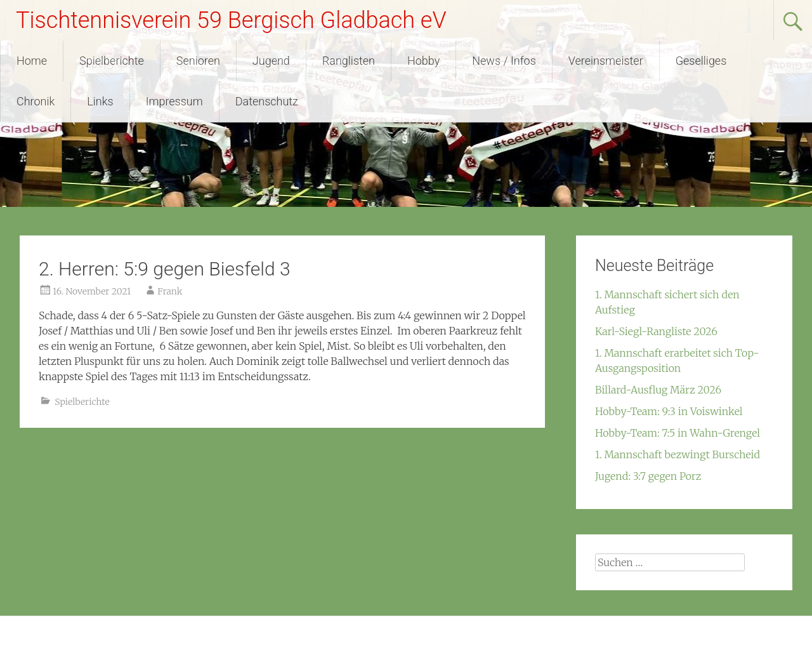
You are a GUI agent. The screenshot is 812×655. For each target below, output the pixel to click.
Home (32, 61)
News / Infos (504, 61)
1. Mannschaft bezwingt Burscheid (678, 454)
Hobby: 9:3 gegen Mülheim (476, 461)
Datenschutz (267, 101)
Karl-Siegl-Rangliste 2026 (656, 331)
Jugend (271, 61)
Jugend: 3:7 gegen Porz (648, 476)
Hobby (423, 61)
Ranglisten (349, 61)
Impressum (174, 101)
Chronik (36, 101)
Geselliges (701, 61)
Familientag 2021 (65, 461)
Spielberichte (112, 61)
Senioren (198, 61)
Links (100, 101)
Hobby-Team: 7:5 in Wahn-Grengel (678, 433)
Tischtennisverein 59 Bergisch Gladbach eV (231, 20)
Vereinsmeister (606, 61)
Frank (170, 291)
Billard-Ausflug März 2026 (658, 390)
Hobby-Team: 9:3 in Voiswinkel (669, 411)
